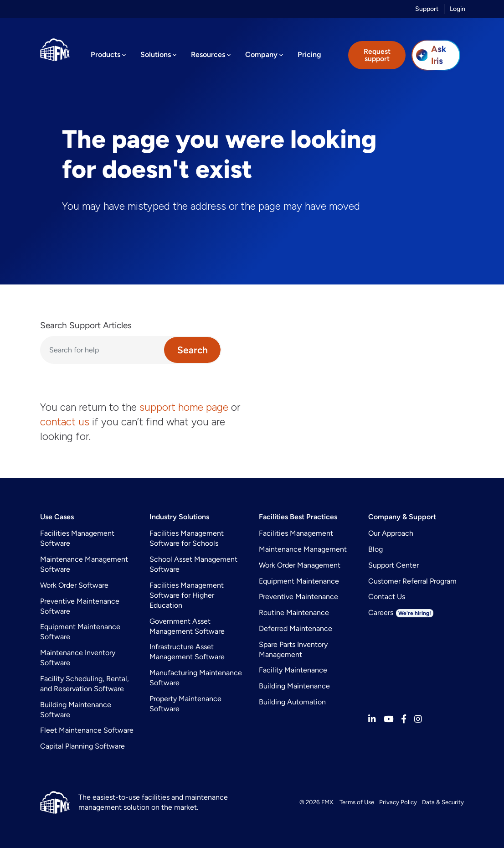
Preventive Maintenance (298, 597)
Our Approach (391, 533)
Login (458, 9)
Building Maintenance (294, 686)
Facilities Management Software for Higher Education (187, 595)
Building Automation (292, 702)
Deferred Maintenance (296, 628)
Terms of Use (357, 802)
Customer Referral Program (412, 581)
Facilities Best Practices (298, 517)
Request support (377, 55)
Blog (375, 549)
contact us (65, 422)
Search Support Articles (86, 325)
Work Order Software (74, 585)
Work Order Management (300, 565)
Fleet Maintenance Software (87, 730)
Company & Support (402, 517)
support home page (184, 407)
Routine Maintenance (294, 613)
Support (427, 9)
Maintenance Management (303, 549)
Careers (401, 613)
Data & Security (443, 802)
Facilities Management (296, 533)
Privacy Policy (398, 802)
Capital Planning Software (82, 746)
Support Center (393, 565)
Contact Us (387, 597)
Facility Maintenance (293, 670)
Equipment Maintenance (299, 581)
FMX (327, 802)
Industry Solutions (179, 517)
